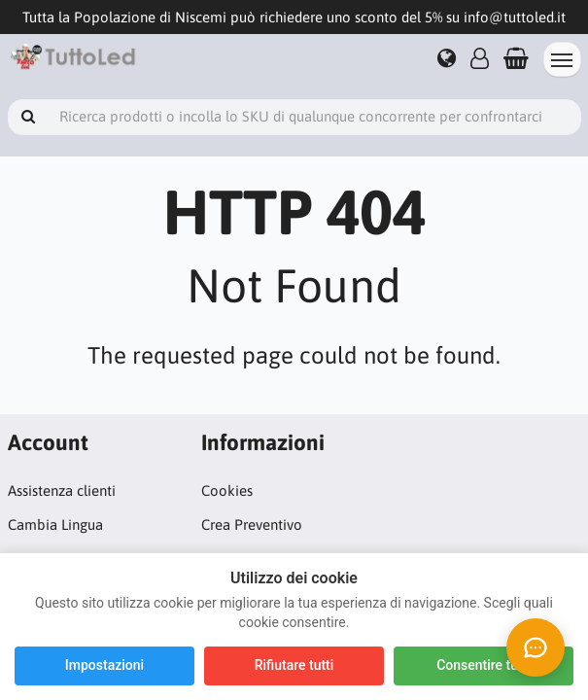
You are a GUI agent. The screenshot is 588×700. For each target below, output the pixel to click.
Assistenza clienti (62, 490)
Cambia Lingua (55, 525)
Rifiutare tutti (294, 665)
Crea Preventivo (252, 525)
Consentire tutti (484, 665)
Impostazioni (104, 665)
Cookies (227, 490)
